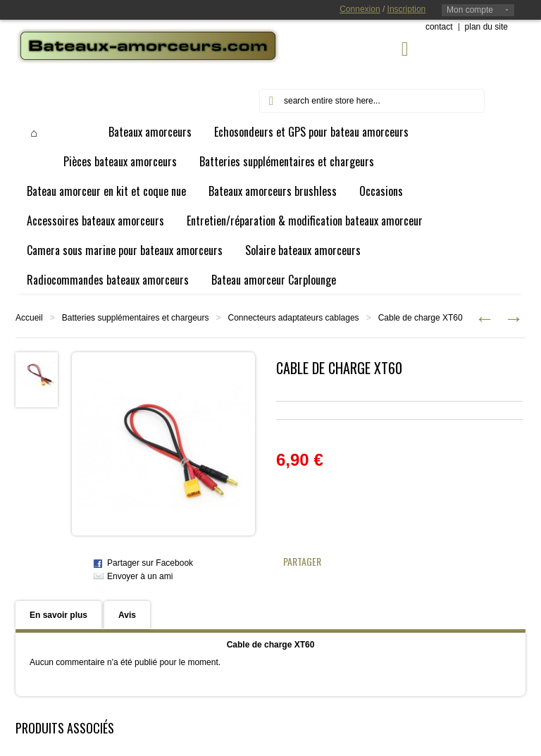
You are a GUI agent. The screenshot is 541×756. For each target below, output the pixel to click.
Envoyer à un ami (140, 576)
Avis (127, 615)
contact (439, 27)
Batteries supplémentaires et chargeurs (136, 318)
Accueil (29, 318)
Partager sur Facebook (150, 563)
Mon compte (470, 10)
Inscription (407, 9)
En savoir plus (58, 615)
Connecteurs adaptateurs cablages (294, 318)
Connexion (360, 9)
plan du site (486, 27)
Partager (302, 561)
